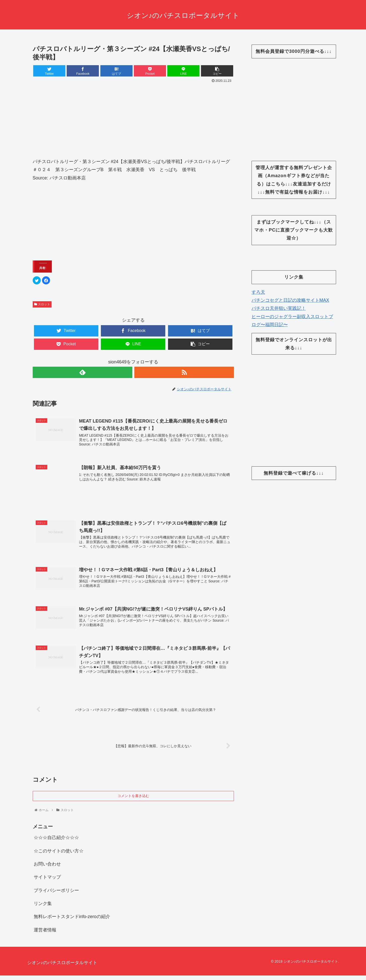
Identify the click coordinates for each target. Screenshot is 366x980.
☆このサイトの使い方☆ (59, 855)
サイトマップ (47, 882)
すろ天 (258, 292)
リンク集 (43, 908)
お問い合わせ (47, 868)
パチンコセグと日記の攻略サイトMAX (290, 300)
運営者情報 (45, 934)
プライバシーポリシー (56, 895)
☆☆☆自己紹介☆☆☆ (56, 842)
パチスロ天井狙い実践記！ (279, 308)
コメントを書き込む (133, 800)
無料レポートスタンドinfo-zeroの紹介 (72, 921)
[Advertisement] (133, 122)
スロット (42, 304)
